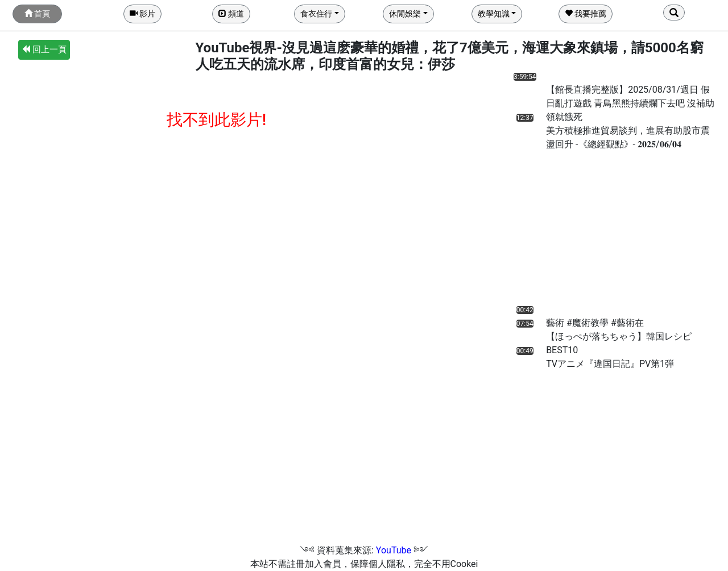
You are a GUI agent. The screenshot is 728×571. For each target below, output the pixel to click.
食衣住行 (316, 14)
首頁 (37, 14)
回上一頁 (44, 49)
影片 (142, 14)
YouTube (394, 550)
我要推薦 (586, 14)
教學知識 (494, 14)
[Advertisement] (571, 231)
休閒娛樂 (405, 14)
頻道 (231, 14)
